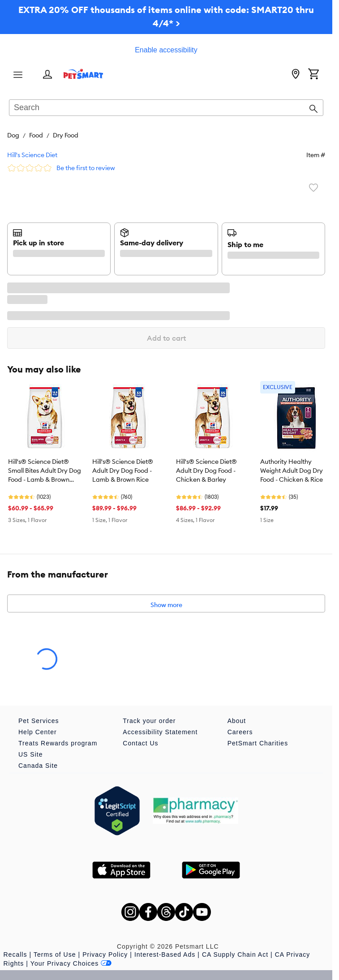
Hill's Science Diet (32, 155)
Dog (13, 135)
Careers (240, 732)
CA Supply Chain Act (235, 954)
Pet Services (39, 721)
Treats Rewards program (58, 743)
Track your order (149, 721)
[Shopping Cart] (313, 75)
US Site (30, 754)
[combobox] (166, 108)
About (237, 721)
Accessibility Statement (160, 732)
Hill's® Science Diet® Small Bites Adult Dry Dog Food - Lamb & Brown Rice (45, 471)
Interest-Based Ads (165, 954)
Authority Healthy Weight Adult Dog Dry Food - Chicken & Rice (292, 471)
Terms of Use (55, 954)
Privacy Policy (105, 954)
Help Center (38, 732)
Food (36, 135)
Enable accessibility (166, 50)
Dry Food (66, 135)
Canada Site (38, 766)
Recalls (15, 954)
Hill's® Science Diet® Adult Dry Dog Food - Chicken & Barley (206, 471)
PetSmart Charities (258, 743)
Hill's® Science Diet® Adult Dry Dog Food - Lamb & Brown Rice (123, 471)
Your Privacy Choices (71, 963)
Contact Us (140, 743)
